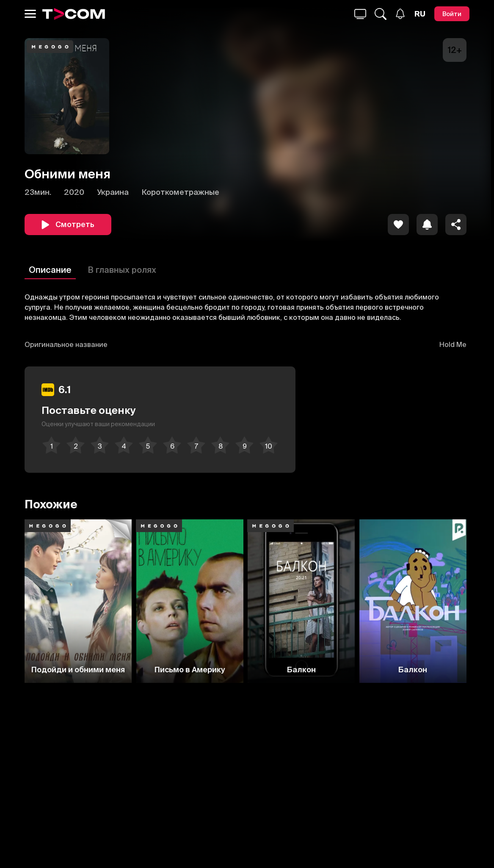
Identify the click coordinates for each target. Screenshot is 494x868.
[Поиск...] (360, 14)
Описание (50, 270)
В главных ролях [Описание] (122, 270)
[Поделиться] (456, 225)
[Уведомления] (400, 14)
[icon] (398, 225)
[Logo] (74, 14)
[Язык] (420, 14)
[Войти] (452, 14)
